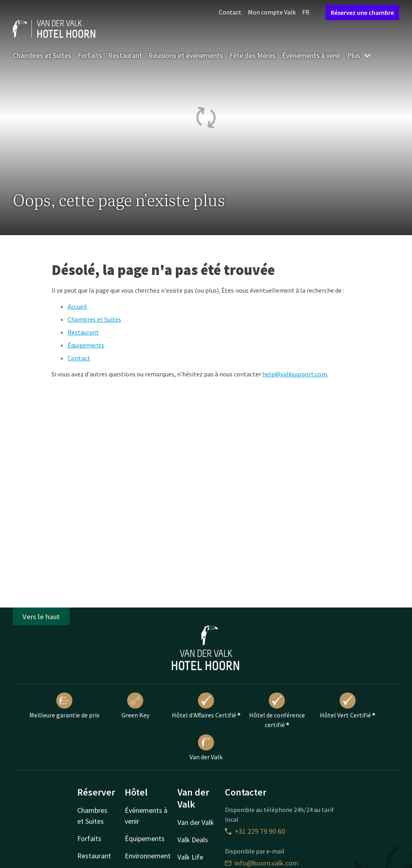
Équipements (86, 345)
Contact (230, 12)
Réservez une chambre (362, 12)
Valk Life (190, 857)
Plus (359, 55)
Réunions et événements (186, 55)
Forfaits (90, 55)
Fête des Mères (252, 55)
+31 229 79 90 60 (255, 831)
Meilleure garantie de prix (64, 706)
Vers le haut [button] (41, 617)
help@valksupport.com (295, 374)
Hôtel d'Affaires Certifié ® (206, 706)
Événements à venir (311, 55)
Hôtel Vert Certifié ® (348, 706)
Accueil (77, 306)
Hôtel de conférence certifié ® (277, 711)
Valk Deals (193, 840)
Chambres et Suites (42, 55)
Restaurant (125, 55)
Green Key (135, 706)
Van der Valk (206, 748)
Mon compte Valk (272, 12)
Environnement (148, 856)
